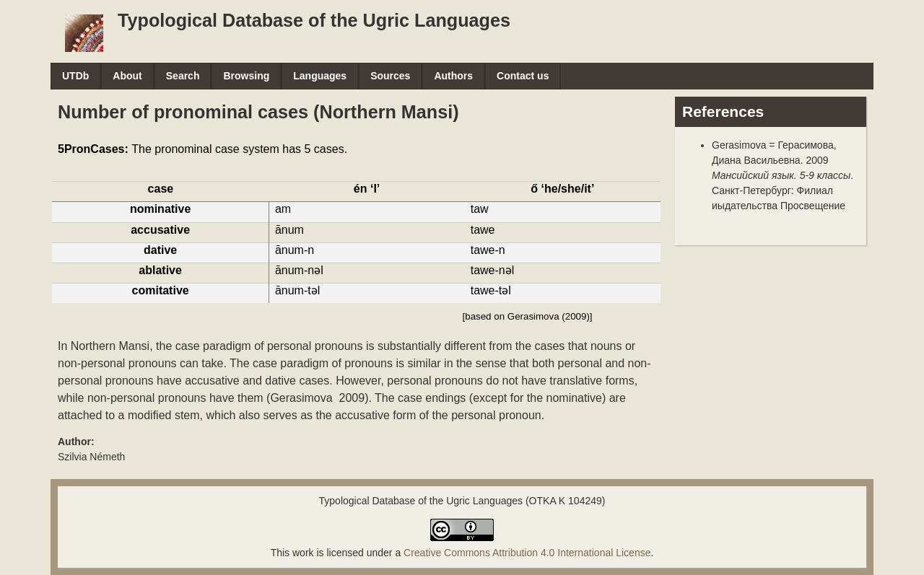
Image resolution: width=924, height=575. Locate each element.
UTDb (75, 76)
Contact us (523, 76)
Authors (453, 76)
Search (183, 76)
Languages (320, 76)
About (127, 76)
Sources (390, 76)
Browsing (246, 76)
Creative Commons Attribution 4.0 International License (527, 553)
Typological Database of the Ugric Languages (314, 20)
